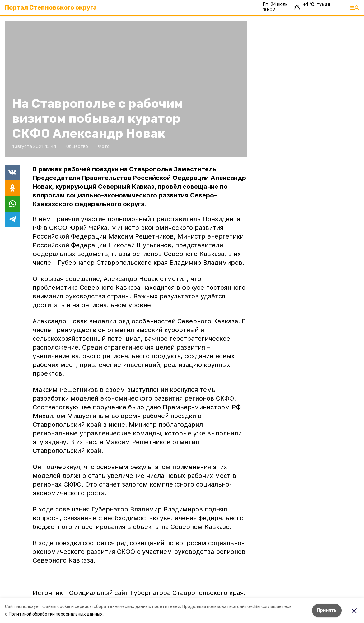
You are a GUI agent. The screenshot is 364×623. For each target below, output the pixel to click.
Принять (327, 610)
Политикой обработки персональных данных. (56, 614)
